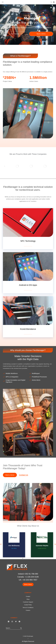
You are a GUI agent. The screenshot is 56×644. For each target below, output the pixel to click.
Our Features (15, 34)
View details (28, 240)
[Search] (21, 623)
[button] (1, 539)
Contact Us (24, 470)
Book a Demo (10, 470)
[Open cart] (54, 2)
